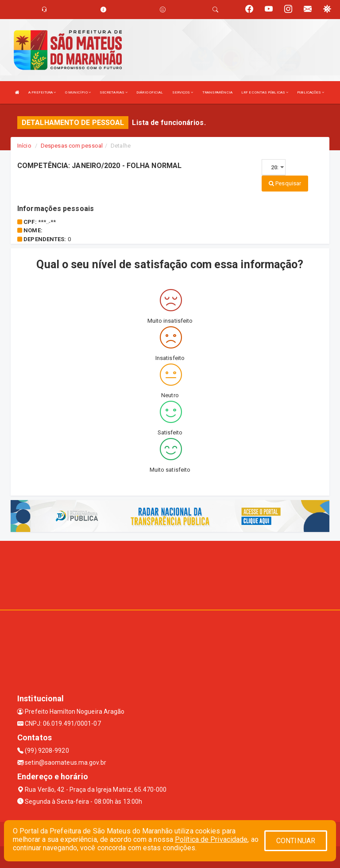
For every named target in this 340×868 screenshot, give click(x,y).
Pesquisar (285, 183)
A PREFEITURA (42, 92)
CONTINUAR (296, 841)
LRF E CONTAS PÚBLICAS (265, 92)
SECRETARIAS (114, 92)
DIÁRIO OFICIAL (150, 92)
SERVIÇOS (183, 92)
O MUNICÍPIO (78, 92)
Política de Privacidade (211, 839)
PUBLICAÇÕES (311, 92)
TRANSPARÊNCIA (217, 92)
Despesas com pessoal (72, 146)
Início (24, 146)
